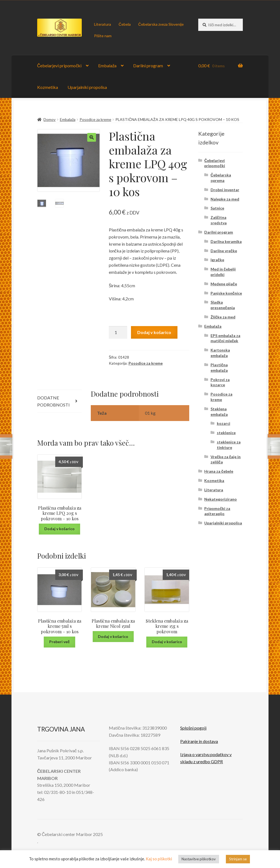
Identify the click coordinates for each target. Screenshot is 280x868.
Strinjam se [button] (238, 859)
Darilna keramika (226, 241)
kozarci (224, 423)
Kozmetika (48, 87)
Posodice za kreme (95, 119)
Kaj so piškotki (159, 859)
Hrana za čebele (219, 471)
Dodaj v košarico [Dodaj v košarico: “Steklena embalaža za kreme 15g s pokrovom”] (167, 642)
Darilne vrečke (224, 251)
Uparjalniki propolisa (87, 87)
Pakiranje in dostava (199, 741)
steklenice (226, 433)
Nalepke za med (225, 199)
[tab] (60, 401)
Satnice (217, 208)
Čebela (125, 24)
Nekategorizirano (221, 499)
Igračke (217, 260)
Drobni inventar (225, 190)
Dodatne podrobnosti (53, 401)
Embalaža (107, 66)
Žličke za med (223, 317)
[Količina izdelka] (118, 332)
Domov (49, 119)
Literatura (103, 24)
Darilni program (148, 66)
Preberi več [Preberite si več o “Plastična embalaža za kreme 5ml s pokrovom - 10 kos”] (59, 642)
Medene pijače (224, 284)
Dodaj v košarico (154, 332)
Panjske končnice (226, 293)
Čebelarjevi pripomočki (59, 66)
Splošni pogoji (193, 728)
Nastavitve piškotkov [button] (199, 859)
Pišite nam (103, 36)
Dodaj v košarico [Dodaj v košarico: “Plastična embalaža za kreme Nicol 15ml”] (113, 636)
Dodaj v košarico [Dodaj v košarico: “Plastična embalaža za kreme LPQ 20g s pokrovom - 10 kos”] (59, 529)
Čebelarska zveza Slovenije (161, 24)
